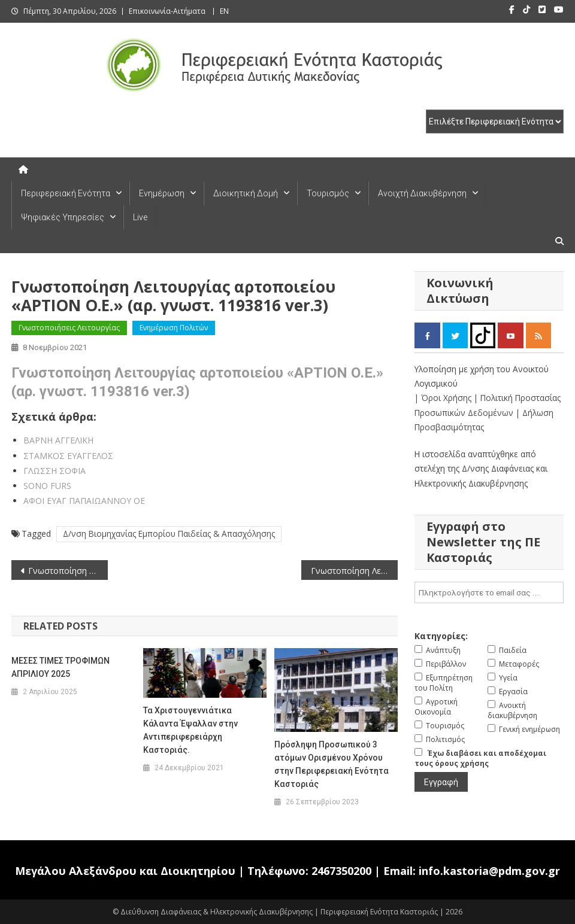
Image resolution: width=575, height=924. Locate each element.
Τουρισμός (328, 193)
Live (140, 217)
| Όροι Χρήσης (444, 398)
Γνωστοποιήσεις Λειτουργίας (69, 328)
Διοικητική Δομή (246, 193)
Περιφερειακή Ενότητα (66, 193)
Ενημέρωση (162, 193)
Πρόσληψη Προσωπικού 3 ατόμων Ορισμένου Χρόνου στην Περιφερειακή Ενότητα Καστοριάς (332, 764)
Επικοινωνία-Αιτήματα (167, 11)
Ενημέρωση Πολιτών (174, 328)
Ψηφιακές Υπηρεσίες (63, 217)
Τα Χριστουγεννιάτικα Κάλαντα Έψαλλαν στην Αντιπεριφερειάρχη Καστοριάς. (190, 730)
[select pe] (495, 121)
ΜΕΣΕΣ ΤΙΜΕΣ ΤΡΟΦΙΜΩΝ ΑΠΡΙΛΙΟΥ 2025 (60, 667)
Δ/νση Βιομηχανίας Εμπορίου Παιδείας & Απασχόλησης (169, 534)
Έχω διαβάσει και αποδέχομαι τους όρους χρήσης (480, 758)
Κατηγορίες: (441, 636)
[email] (489, 592)
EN (224, 11)
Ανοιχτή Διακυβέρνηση (422, 193)
